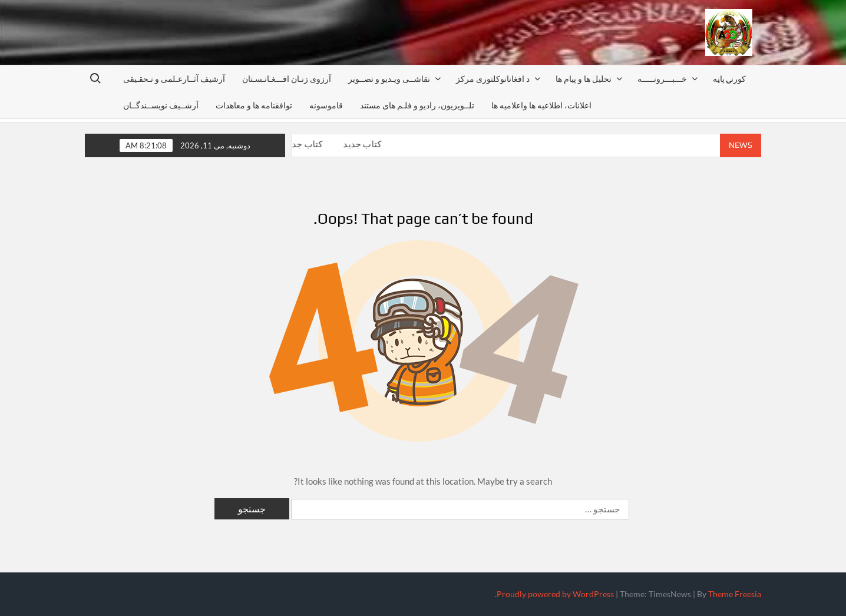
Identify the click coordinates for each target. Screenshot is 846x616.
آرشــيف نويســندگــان (161, 105)
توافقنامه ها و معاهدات (254, 105)
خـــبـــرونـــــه (662, 79)
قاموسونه (326, 105)
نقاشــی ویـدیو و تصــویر (389, 79)
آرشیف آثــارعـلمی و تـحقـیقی (174, 79)
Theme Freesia (735, 594)
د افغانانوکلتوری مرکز (493, 79)
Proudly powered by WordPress (555, 594)
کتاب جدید (305, 144)
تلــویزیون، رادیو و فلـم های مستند (417, 105)
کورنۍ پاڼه (729, 79)
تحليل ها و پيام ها (584, 79)
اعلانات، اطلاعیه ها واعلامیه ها (541, 105)
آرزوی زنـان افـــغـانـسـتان (287, 79)
